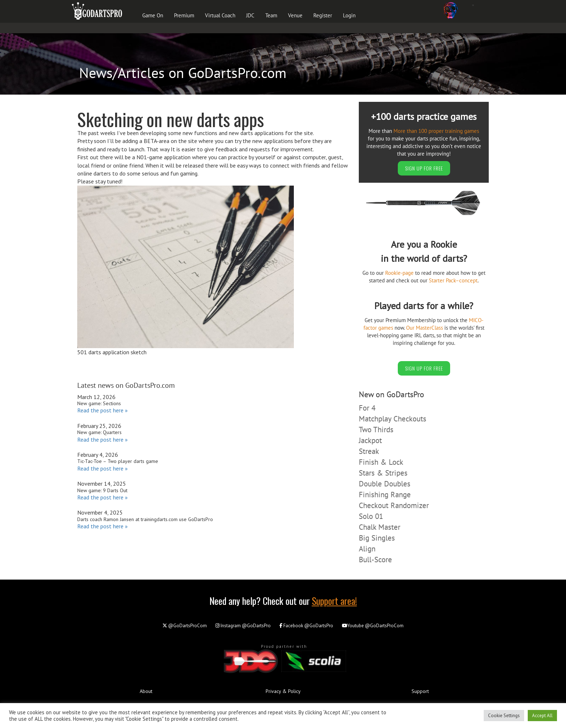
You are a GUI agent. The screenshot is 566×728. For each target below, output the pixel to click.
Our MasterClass (425, 328)
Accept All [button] (542, 716)
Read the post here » (103, 410)
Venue (295, 15)
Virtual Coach (220, 15)
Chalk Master (380, 527)
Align (367, 549)
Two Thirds (376, 430)
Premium (184, 15)
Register (323, 15)
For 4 (367, 408)
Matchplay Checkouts (393, 419)
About (146, 691)
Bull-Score (375, 560)
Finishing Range (385, 495)
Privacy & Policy (283, 691)
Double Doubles (385, 484)
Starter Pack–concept (453, 280)
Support (420, 691)
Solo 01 (371, 516)
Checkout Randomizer (394, 505)
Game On (153, 15)
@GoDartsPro (243, 626)
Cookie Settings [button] (504, 716)
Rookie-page (399, 273)
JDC (250, 15)
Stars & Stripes (383, 473)
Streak (369, 451)
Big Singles (377, 538)
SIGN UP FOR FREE (424, 168)
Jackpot (370, 440)
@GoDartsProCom (185, 626)
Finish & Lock (381, 462)
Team (271, 15)
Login (349, 15)
